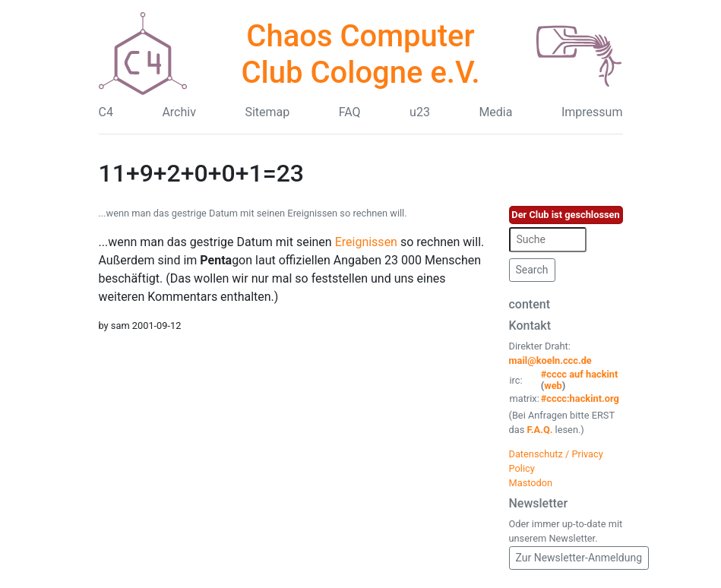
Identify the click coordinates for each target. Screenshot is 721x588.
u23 (420, 112)
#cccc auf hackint (580, 374)
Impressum (592, 112)
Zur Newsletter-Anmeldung (579, 558)
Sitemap (267, 112)
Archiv (179, 112)
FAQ (350, 112)
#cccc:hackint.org (580, 398)
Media (495, 112)
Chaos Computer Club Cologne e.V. (360, 54)
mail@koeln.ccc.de (550, 360)
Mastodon (531, 483)
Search (532, 270)
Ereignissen (366, 242)
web (553, 386)
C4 (106, 112)
